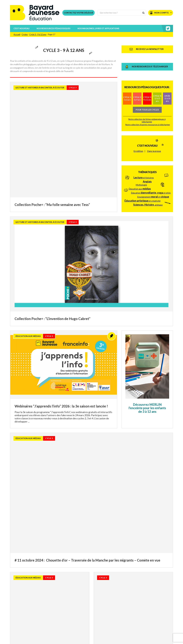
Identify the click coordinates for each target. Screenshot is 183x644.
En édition (138, 131)
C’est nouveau (22, 28)
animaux (148, 179)
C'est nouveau (147, 126)
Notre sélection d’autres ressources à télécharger (148, 110)
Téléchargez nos (51, 626)
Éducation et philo (151, 167)
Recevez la (42, 614)
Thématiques (147, 146)
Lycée (167, 84)
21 (102, 593)
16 (74, 593)
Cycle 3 (147, 84)
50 (126, 593)
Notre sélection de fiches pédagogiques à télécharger (147, 106)
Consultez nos (47, 618)
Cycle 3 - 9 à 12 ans (38, 34)
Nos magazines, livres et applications (98, 28)
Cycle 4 (157, 84)
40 (121, 593)
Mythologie (141, 159)
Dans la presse (154, 131)
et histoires (144, 152)
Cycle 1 (127, 84)
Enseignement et (153, 171)
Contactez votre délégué (78, 13)
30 (115, 593)
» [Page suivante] (134, 593)
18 (85, 593)
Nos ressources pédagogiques (53, 28)
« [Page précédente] (49, 593)
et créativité (143, 175)
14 (62, 593)
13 (57, 593)
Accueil (17, 34)
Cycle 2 (137, 84)
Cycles (25, 34)
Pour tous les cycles (147, 95)
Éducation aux (140, 163)
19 (90, 593)
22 (107, 593)
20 (96, 593)
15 (68, 593)
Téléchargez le (49, 622)
